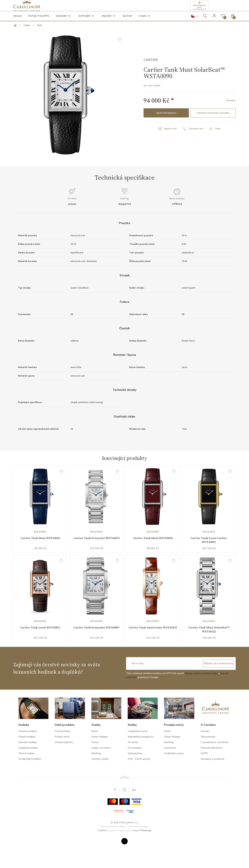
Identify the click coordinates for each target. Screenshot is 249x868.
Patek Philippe (39, 21)
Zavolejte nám (196, 141)
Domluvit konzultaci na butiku (213, 125)
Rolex (18, 21)
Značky (107, 21)
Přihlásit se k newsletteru (214, 692)
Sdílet (219, 141)
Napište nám (169, 141)
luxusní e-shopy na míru (119, 859)
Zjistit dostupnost (166, 125)
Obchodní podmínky (139, 855)
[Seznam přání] (61, 489)
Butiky (128, 21)
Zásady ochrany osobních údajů (201, 702)
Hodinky (61, 21)
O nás (143, 21)
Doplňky (84, 21)
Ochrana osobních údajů (113, 855)
